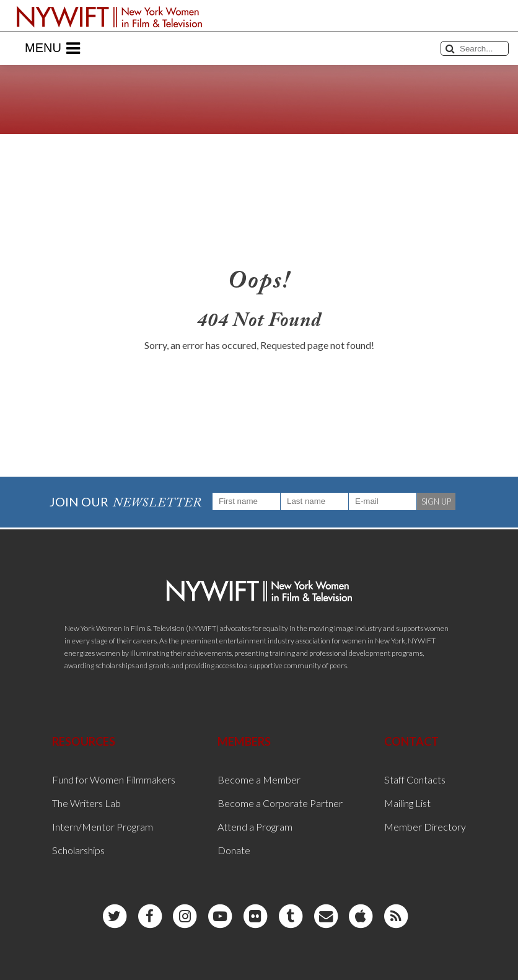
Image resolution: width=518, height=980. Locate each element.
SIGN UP (436, 501)
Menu (52, 48)
